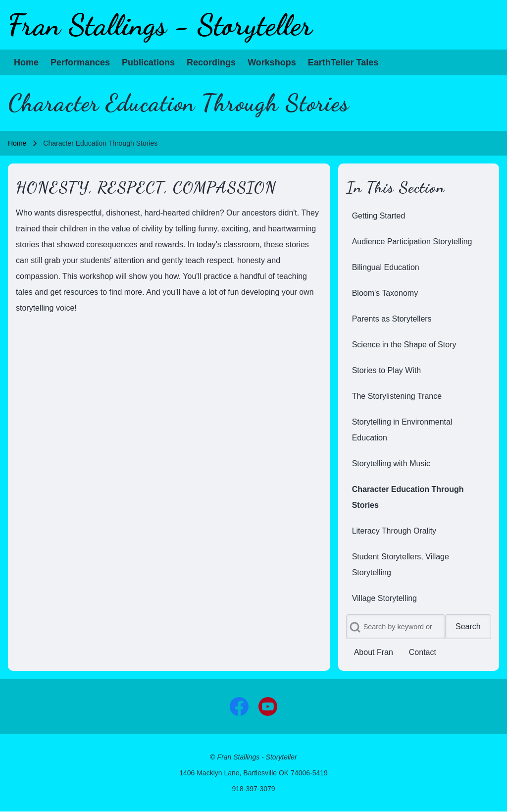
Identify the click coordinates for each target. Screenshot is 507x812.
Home (17, 143)
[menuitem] (26, 62)
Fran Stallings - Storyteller (160, 25)
